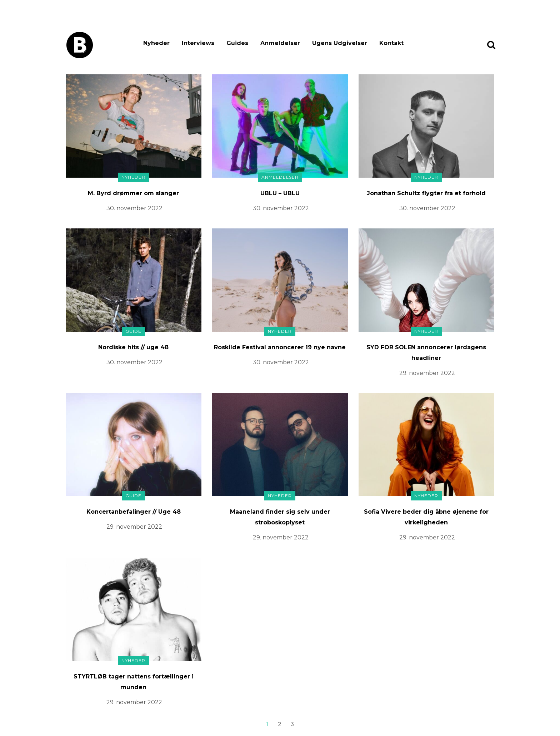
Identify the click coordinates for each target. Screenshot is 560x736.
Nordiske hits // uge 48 (133, 347)
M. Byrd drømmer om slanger (133, 193)
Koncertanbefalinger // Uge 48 (134, 512)
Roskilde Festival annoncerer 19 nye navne (280, 347)
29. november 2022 (427, 373)
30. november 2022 (134, 208)
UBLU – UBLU (280, 193)
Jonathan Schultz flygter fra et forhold (426, 193)
